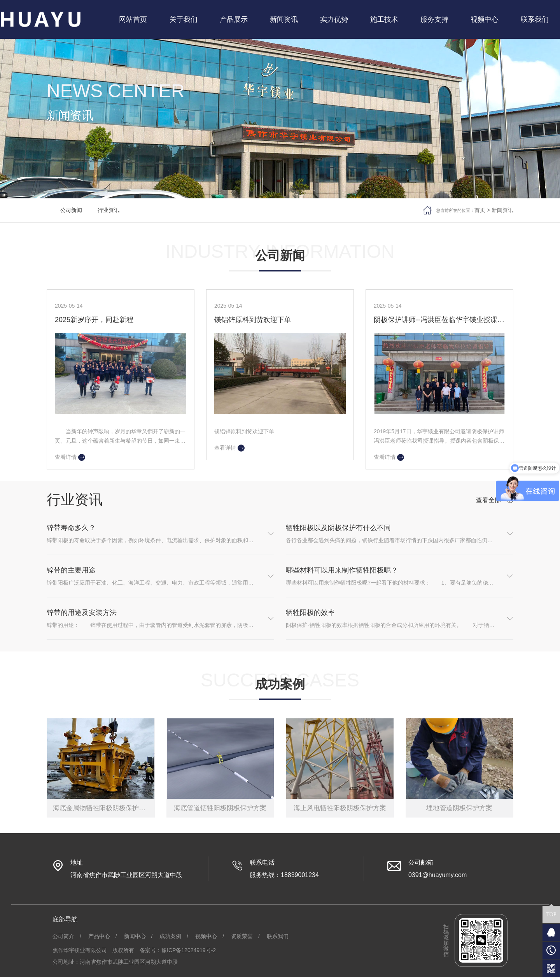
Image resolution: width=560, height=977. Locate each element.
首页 (480, 210)
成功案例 (170, 936)
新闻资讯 (502, 210)
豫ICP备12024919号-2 (189, 950)
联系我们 (278, 936)
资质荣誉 (242, 936)
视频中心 (206, 936)
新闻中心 (135, 936)
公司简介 (63, 936)
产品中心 (99, 936)
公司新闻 (71, 210)
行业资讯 (108, 210)
